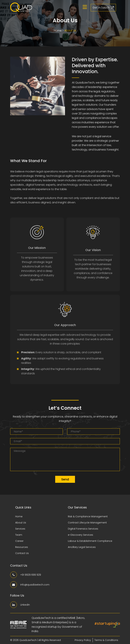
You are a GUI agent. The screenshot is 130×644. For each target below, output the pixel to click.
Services (20, 529)
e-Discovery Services (80, 535)
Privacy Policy (83, 640)
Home (58, 30)
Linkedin (20, 605)
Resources (22, 547)
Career (19, 541)
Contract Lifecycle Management (87, 523)
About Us (70, 30)
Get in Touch (103, 8)
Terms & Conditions (106, 640)
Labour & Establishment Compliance (90, 541)
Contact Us (22, 553)
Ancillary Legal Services (82, 547)
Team (19, 535)
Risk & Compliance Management (88, 516)
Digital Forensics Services (83, 529)
